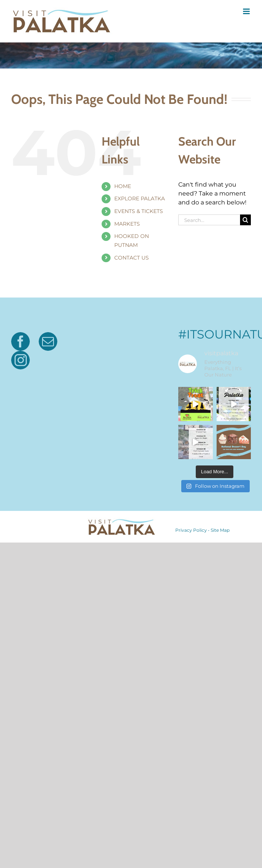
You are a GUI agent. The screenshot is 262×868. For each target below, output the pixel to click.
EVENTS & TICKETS (139, 211)
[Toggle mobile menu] (247, 11)
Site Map (220, 697)
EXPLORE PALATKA (140, 198)
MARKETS (127, 224)
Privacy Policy (191, 697)
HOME (123, 186)
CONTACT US (132, 258)
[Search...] (209, 220)
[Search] (245, 220)
